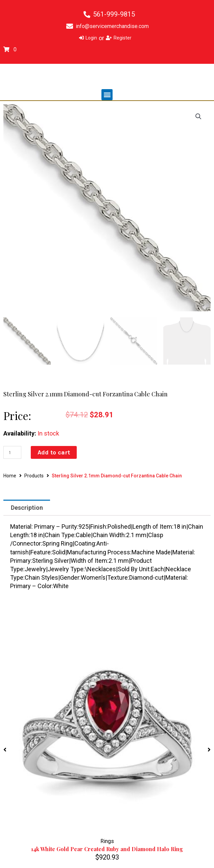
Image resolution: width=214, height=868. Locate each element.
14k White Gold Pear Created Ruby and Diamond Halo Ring (107, 849)
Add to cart (54, 452)
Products (34, 476)
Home (10, 476)
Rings (107, 841)
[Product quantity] (12, 452)
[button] (107, 95)
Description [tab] (27, 508)
